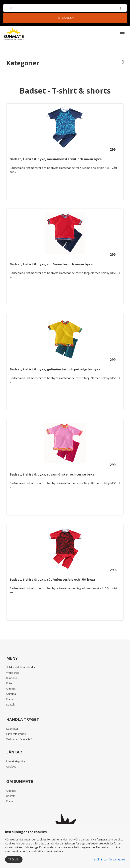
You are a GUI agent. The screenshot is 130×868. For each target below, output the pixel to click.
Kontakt (11, 705)
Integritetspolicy (16, 761)
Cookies (11, 767)
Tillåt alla (14, 859)
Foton (10, 683)
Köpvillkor (12, 729)
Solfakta (11, 694)
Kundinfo (12, 678)
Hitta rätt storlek (16, 734)
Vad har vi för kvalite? (19, 739)
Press (10, 699)
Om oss (11, 689)
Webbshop (13, 673)
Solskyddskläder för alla (21, 667)
